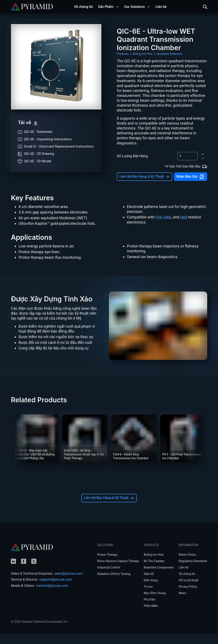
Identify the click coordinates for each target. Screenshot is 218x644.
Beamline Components (159, 578)
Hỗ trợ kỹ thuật (188, 590)
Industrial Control (109, 578)
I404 (185, 227)
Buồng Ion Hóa (143, 54)
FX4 (159, 227)
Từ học (148, 597)
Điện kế (149, 584)
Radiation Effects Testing (114, 584)
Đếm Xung (151, 590)
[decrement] (203, 158)
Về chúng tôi (187, 584)
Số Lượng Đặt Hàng (132, 156)
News (182, 603)
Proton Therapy (107, 565)
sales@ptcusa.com (69, 584)
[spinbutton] (188, 156)
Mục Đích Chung (155, 603)
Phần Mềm (151, 616)
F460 (168, 227)
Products (123, 54)
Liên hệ (183, 578)
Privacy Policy (188, 597)
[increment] (203, 154)
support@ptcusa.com (56, 590)
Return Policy (187, 565)
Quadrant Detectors (170, 54)
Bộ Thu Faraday (154, 571)
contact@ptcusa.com (52, 596)
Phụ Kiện (150, 610)
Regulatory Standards (193, 571)
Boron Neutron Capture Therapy (118, 571)
